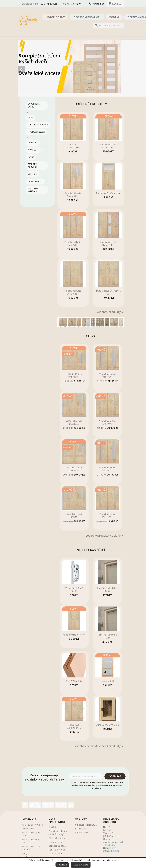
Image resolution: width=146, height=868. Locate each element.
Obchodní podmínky (87, 17)
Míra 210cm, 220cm (36, 132)
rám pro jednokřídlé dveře (107, 590)
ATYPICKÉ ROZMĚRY (32, 166)
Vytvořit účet (82, 832)
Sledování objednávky (86, 825)
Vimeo (58, 805)
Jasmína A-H (107, 681)
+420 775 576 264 (49, 4)
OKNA (30, 118)
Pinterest (51, 805)
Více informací (81, 865)
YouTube (45, 805)
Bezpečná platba (57, 846)
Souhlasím (62, 865)
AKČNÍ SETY (33, 150)
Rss (38, 805)
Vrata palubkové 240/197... (107, 376)
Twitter (32, 805)
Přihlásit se (81, 829)
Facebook (25, 805)
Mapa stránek (55, 854)
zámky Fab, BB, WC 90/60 (74, 590)
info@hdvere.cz (111, 851)
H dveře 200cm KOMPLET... (74, 376)
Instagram (64, 805)
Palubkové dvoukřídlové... (73, 146)
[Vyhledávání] (109, 26)
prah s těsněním (74, 681)
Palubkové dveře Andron (109, 193)
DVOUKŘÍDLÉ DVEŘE (34, 105)
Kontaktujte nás (57, 850)
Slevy (24, 853)
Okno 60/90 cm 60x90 (107, 725)
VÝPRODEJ (33, 143)
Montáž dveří (28, 829)
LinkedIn (71, 805)
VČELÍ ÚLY (32, 174)
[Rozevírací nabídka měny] (76, 4)
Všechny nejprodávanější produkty (99, 746)
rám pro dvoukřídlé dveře (107, 636)
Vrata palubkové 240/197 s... (107, 516)
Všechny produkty (110, 312)
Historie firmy (55, 17)
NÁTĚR (31, 157)
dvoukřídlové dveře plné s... (109, 292)
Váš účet (81, 819)
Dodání (114, 17)
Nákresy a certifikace (32, 825)
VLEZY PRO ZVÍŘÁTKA (33, 190)
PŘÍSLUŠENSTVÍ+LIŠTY (38, 125)
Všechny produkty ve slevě (105, 536)
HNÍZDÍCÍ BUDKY (35, 181)
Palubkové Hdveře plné (74, 635)
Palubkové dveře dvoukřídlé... (109, 146)
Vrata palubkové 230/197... (107, 469)
